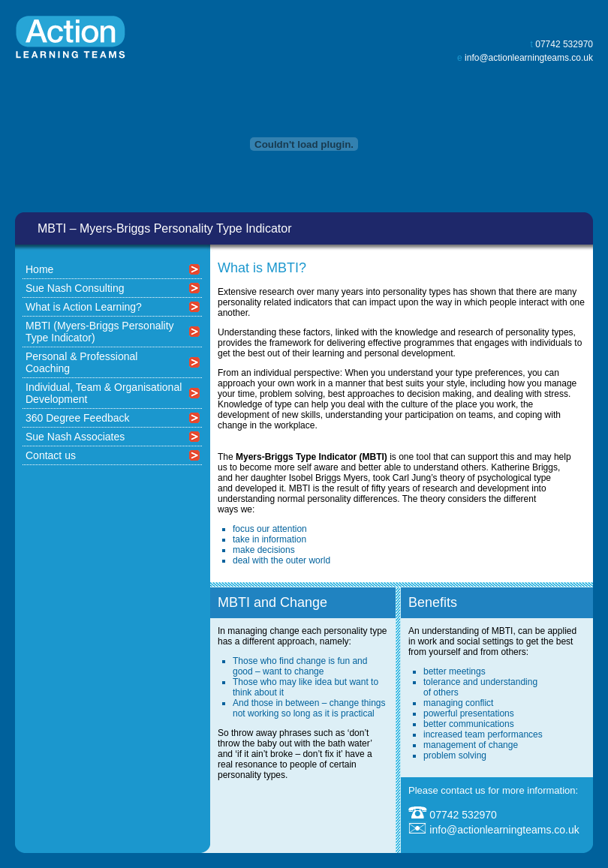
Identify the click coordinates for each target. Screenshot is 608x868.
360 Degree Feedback (78, 418)
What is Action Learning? (84, 307)
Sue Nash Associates (75, 437)
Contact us (51, 455)
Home (39, 269)
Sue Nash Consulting (75, 288)
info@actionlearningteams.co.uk (529, 58)
